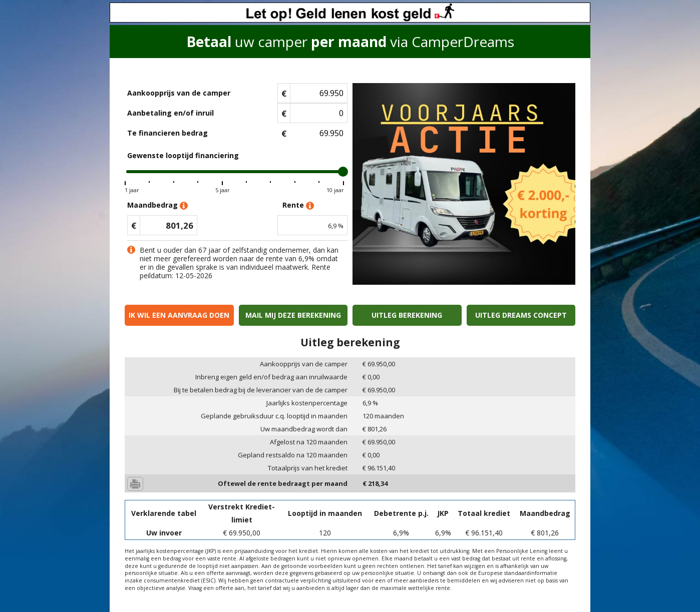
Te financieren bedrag (167, 133)
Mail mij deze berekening (293, 315)
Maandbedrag (157, 205)
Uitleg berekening (407, 315)
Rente (298, 205)
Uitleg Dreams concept (521, 315)
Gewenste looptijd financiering (183, 155)
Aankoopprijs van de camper (179, 93)
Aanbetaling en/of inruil (170, 113)
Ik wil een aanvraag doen (179, 315)
